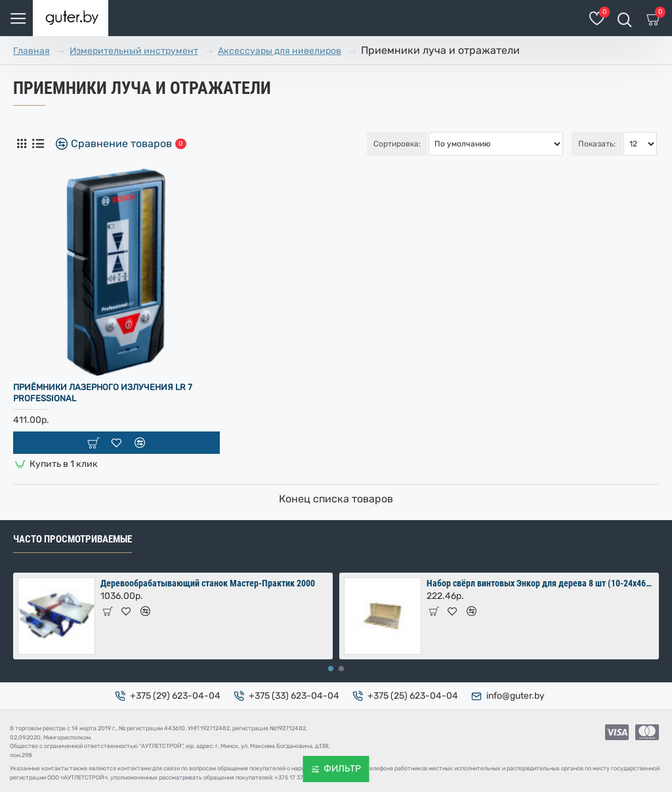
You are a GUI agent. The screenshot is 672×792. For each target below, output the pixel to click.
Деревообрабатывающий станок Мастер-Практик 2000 (208, 583)
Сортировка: (397, 144)
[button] (331, 669)
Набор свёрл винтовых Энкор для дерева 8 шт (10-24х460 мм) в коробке (540, 583)
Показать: (597, 144)
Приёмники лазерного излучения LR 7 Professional (103, 393)
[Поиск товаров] (624, 18)
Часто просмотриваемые (73, 539)
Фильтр (342, 769)
